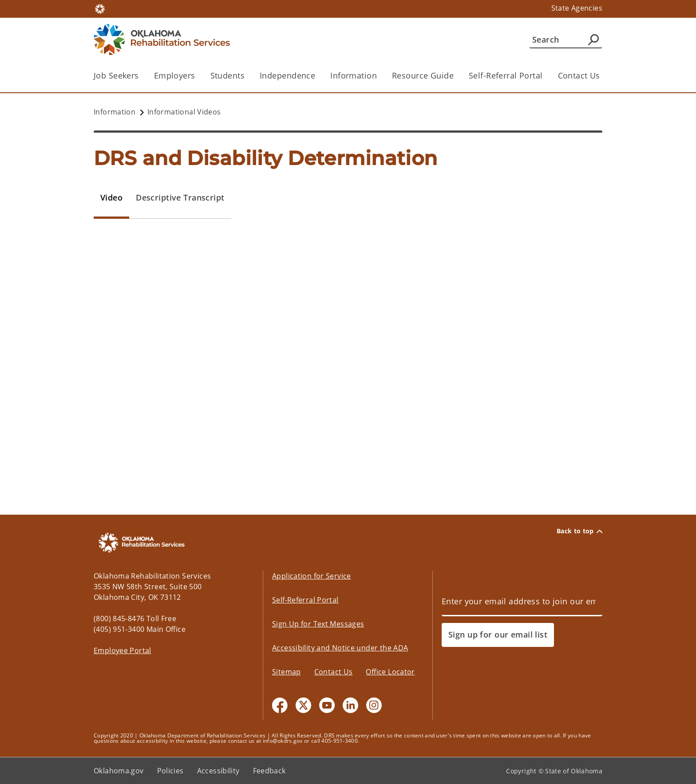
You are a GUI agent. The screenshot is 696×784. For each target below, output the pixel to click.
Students (227, 75)
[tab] (111, 198)
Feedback (269, 771)
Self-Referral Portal (506, 75)
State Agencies (577, 8)
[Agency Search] (593, 39)
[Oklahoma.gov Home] (100, 8)
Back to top (579, 531)
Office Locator (390, 672)
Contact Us (579, 75)
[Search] (566, 39)
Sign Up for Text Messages (318, 624)
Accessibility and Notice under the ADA (340, 648)
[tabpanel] (348, 373)
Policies (170, 771)
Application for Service (312, 576)
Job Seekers (116, 75)
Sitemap (287, 672)
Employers (175, 75)
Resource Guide (423, 75)
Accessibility (218, 771)
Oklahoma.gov (119, 771)
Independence (287, 75)
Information (354, 75)
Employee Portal (123, 650)
